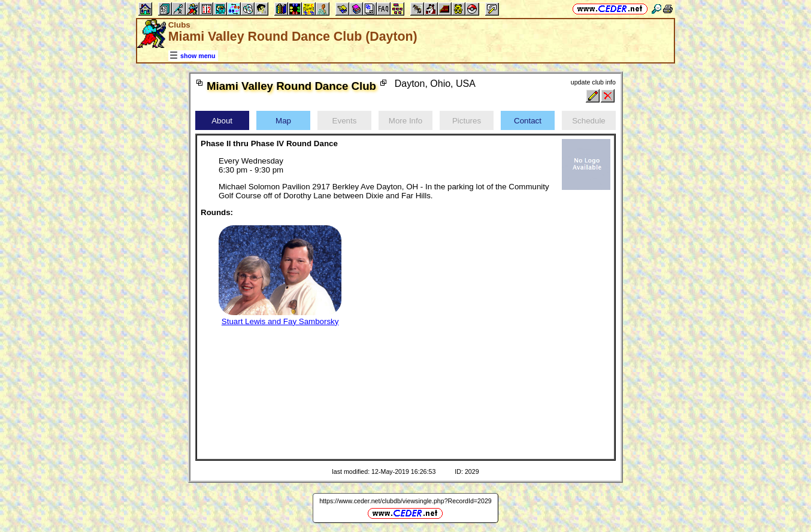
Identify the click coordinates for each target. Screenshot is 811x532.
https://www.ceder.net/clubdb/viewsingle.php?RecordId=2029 (405, 501)
